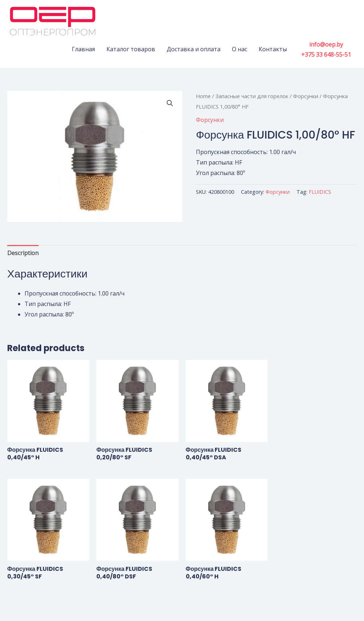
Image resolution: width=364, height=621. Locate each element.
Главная (83, 49)
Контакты (273, 49)
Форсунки (306, 96)
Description (23, 253)
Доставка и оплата (194, 49)
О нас (240, 49)
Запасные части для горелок (252, 96)
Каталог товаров (131, 49)
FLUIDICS (320, 192)
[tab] (23, 253)
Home (203, 96)
